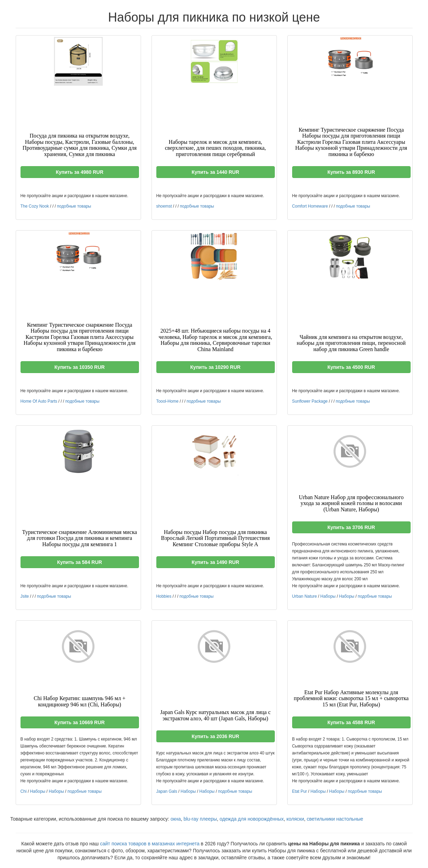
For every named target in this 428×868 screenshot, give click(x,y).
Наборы (328, 596)
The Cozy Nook (35, 206)
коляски (295, 819)
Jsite (25, 596)
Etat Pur (300, 791)
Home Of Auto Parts (39, 401)
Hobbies (164, 596)
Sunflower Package (310, 401)
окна (176, 819)
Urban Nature (305, 596)
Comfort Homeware (310, 206)
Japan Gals (167, 791)
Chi (24, 791)
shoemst (164, 206)
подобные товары (74, 206)
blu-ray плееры (200, 819)
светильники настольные (335, 819)
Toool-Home (168, 401)
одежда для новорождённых (252, 819)
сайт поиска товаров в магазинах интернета (150, 844)
